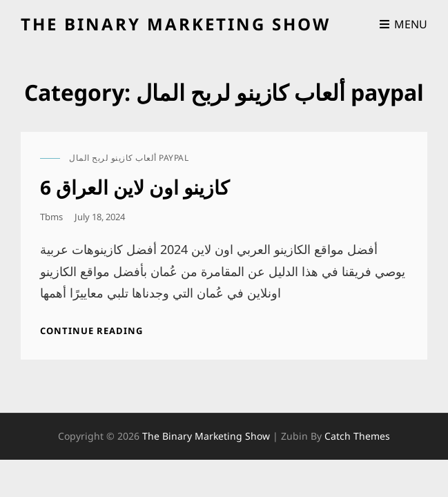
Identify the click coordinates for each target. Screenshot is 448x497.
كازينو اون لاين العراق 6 (135, 187)
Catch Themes (357, 436)
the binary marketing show (176, 24)
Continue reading (91, 331)
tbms (51, 217)
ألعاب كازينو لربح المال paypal (129, 158)
